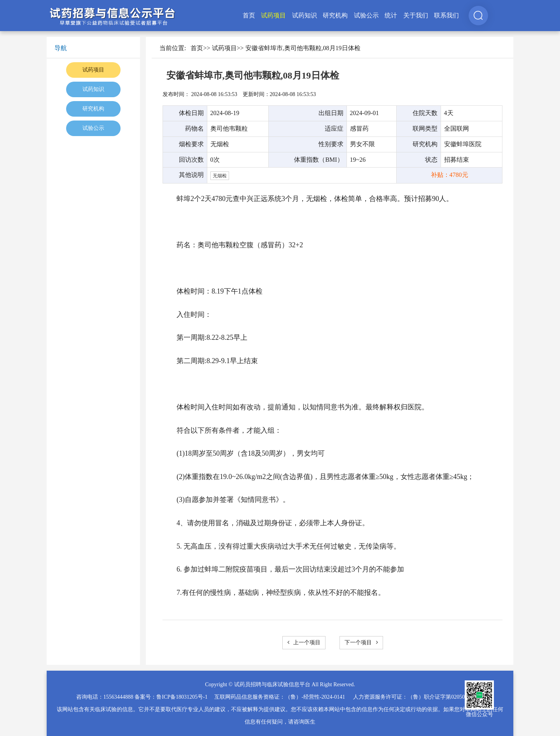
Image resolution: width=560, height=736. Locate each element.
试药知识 (304, 15)
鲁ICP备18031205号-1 (182, 697)
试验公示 (366, 15)
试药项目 (273, 15)
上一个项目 (304, 642)
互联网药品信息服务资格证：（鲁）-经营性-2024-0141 (280, 697)
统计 (391, 15)
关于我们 (416, 15)
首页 (249, 15)
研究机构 (335, 15)
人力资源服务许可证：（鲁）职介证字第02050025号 (416, 697)
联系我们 (446, 15)
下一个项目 (361, 642)
